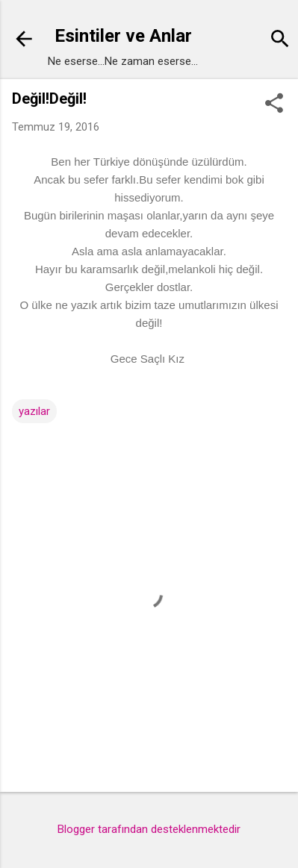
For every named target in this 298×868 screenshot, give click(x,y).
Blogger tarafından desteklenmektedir (149, 829)
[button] (274, 104)
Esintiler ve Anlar (123, 36)
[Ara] (280, 41)
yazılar (34, 411)
